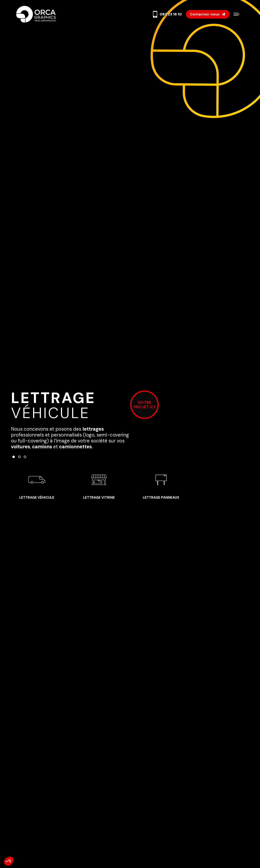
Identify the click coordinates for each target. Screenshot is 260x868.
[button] (14, 457)
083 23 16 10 (167, 14)
